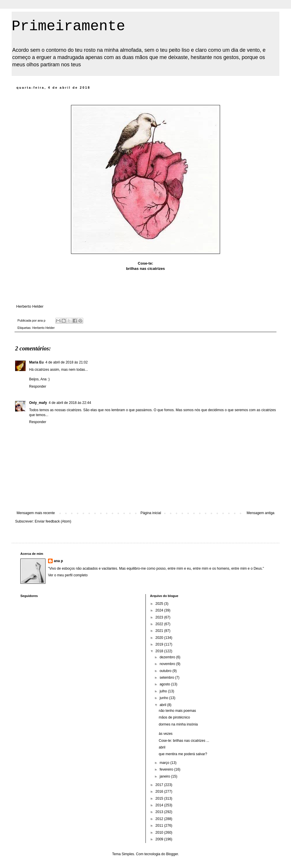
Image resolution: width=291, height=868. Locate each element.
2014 (160, 805)
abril (163, 705)
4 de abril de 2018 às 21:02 (66, 362)
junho (164, 698)
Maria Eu (36, 362)
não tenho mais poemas (177, 711)
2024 (160, 610)
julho (164, 691)
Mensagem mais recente (36, 513)
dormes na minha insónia (178, 724)
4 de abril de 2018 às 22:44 (70, 403)
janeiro (165, 776)
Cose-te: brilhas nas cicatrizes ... (184, 741)
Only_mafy (38, 403)
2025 (160, 604)
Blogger (172, 854)
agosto (165, 684)
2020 (160, 638)
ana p (58, 561)
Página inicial (151, 513)
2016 (160, 792)
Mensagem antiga (261, 513)
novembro (168, 664)
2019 (160, 644)
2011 (160, 826)
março (165, 763)
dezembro (168, 657)
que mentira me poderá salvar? (183, 754)
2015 (160, 799)
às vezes (165, 734)
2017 (160, 785)
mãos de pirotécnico (174, 717)
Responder (38, 386)
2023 (160, 617)
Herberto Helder (44, 328)
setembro (167, 678)
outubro (166, 671)
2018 (160, 651)
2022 (160, 624)
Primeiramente (68, 26)
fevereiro (167, 769)
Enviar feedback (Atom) (53, 521)
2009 (160, 839)
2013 (160, 812)
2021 (160, 631)
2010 (160, 833)
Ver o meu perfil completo (68, 575)
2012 (160, 819)
